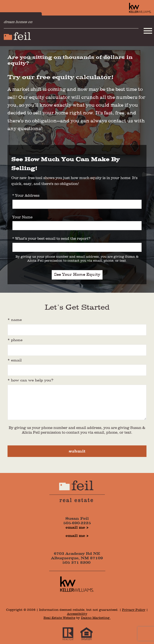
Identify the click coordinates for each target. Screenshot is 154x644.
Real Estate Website (59, 618)
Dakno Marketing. (96, 618)
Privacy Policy (134, 610)
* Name (15, 320)
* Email (15, 360)
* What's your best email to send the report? (51, 239)
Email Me (75, 528)
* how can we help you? (30, 380)
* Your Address (26, 196)
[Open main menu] (148, 31)
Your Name (22, 217)
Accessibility (77, 614)
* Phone (15, 340)
